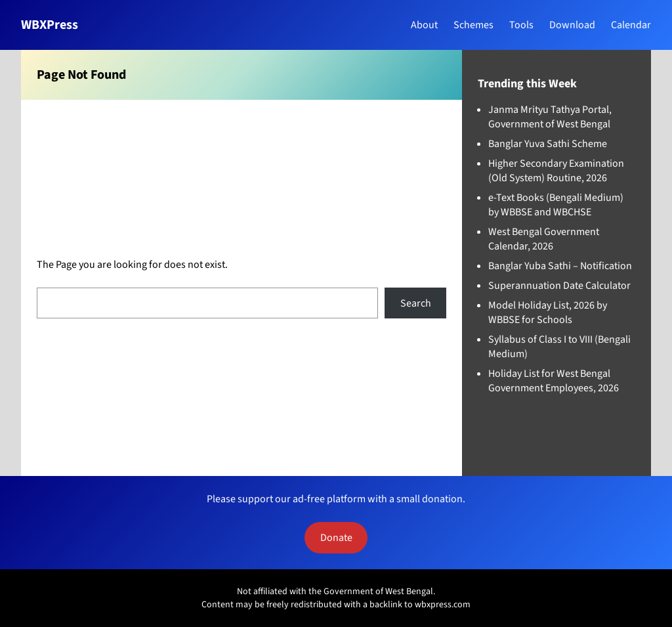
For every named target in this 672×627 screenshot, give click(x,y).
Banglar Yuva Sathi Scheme (548, 144)
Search (416, 303)
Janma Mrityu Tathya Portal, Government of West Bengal (550, 117)
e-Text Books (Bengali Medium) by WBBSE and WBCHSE (556, 205)
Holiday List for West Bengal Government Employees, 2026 (554, 381)
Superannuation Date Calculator (559, 286)
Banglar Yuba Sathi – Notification (560, 266)
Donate (336, 538)
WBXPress (50, 25)
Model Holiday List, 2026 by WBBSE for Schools (548, 313)
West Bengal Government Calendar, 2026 (544, 239)
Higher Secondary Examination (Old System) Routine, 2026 (556, 171)
